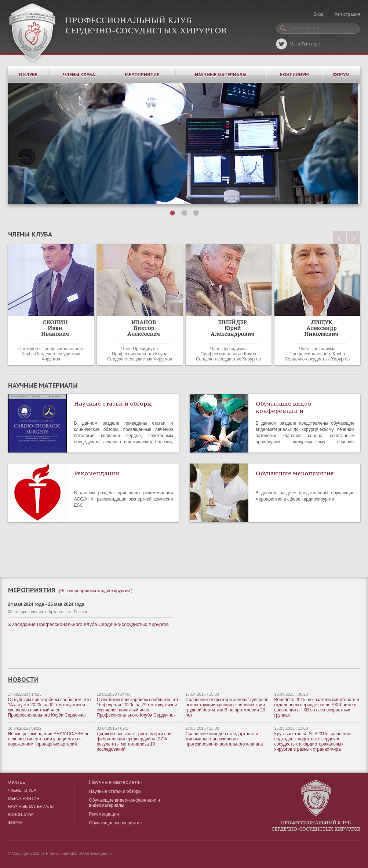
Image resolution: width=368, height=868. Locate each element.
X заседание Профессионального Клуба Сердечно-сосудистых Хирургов (88, 624)
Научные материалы (221, 75)
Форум (341, 75)
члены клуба (30, 234)
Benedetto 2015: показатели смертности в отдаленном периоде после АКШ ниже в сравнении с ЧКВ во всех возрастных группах (317, 707)
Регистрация (347, 14)
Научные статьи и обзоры (113, 403)
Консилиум (294, 75)
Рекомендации (97, 473)
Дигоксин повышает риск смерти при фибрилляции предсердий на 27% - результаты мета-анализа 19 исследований (134, 741)
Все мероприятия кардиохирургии (95, 591)
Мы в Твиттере (305, 44)
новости (23, 680)
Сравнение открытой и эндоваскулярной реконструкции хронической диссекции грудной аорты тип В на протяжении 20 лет (227, 707)
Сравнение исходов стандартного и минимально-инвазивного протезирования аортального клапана (224, 739)
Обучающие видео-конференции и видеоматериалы (285, 411)
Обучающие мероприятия (295, 473)
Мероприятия (142, 75)
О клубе (28, 75)
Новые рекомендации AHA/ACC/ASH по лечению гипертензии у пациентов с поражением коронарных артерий (49, 739)
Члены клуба (79, 75)
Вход (318, 14)
